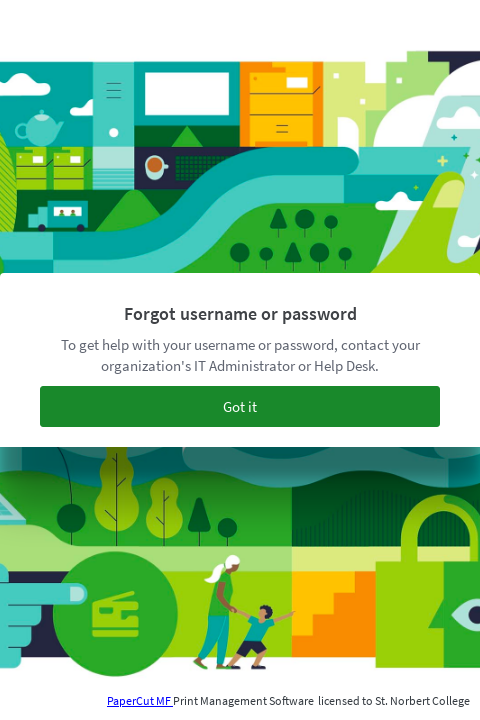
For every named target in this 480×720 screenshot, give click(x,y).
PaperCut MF (140, 700)
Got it (240, 406)
